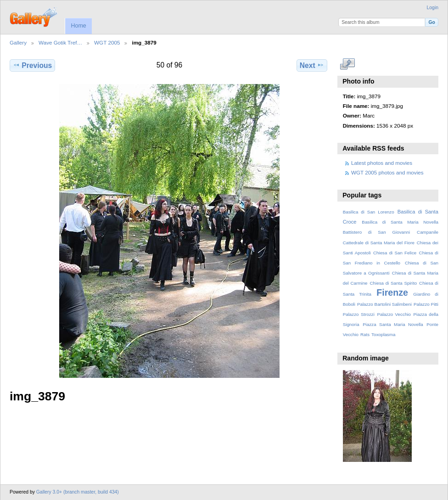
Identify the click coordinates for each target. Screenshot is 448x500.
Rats (365, 334)
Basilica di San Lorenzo (369, 212)
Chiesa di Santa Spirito (393, 283)
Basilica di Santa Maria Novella (400, 222)
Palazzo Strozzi (359, 314)
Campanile (428, 232)
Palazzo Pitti (426, 304)
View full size (348, 64)
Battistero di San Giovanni (376, 232)
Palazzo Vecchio (394, 314)
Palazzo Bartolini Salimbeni (384, 304)
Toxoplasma (383, 334)
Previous (32, 65)
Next (312, 65)
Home (78, 26)
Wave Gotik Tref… (60, 42)
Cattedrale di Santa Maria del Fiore (379, 243)
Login (433, 8)
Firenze (392, 292)
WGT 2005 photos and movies (387, 172)
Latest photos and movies (382, 163)
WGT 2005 (107, 42)
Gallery (18, 42)
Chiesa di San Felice (395, 253)
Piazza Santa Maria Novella (393, 324)
